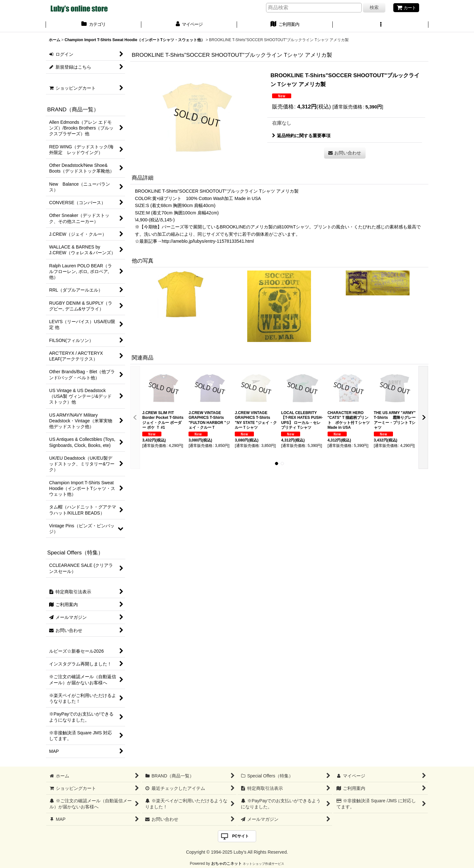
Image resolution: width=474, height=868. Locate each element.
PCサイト (241, 836)
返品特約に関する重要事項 (301, 136)
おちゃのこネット (226, 864)
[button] (381, 25)
